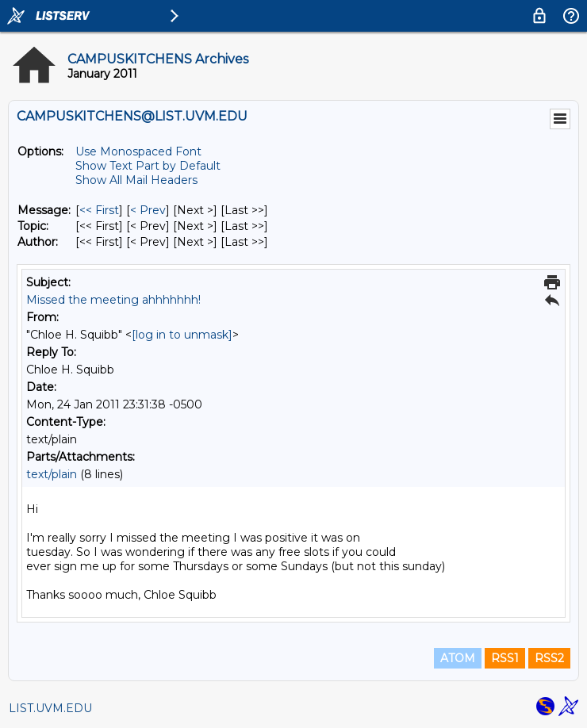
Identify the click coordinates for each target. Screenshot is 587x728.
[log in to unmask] (182, 335)
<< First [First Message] (99, 210)
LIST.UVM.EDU (50, 708)
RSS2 (549, 658)
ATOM (458, 658)
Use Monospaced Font (138, 151)
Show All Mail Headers (136, 180)
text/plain (52, 474)
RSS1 (505, 658)
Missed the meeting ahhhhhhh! (113, 300)
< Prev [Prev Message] (148, 210)
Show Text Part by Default (148, 166)
